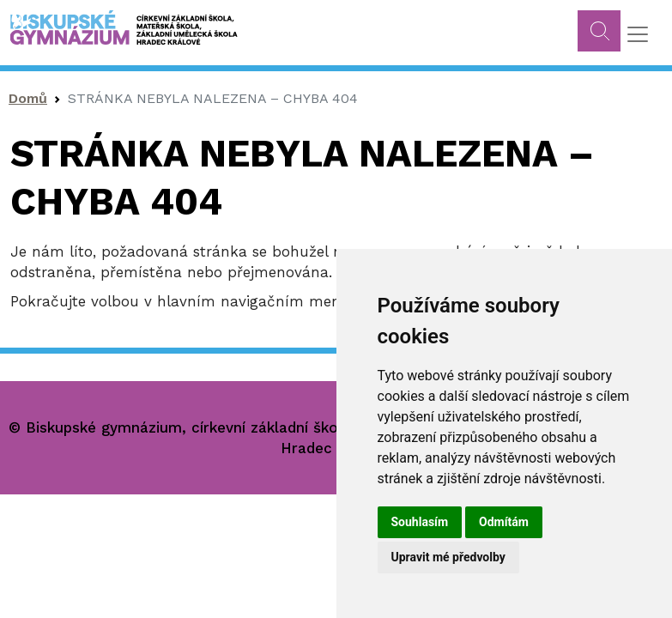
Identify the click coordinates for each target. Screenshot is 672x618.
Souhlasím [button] (420, 522)
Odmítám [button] (504, 522)
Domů (28, 98)
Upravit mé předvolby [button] (448, 557)
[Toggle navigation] (638, 34)
